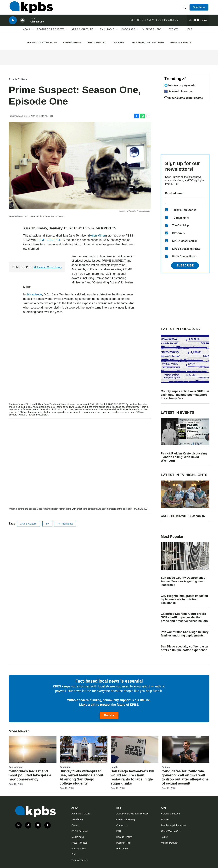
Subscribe (185, 265)
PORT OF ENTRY (97, 42)
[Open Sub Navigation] (33, 33)
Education (65, 767)
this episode (34, 294)
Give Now (200, 8)
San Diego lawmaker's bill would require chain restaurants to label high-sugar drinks (132, 777)
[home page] (30, 9)
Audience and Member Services (132, 814)
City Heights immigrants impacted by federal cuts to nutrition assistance (184, 599)
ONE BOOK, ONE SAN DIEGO (148, 42)
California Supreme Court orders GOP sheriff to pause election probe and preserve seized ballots (184, 617)
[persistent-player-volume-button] (22, 24)
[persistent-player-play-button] (13, 24)
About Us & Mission (81, 814)
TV (47, 524)
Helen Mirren (98, 236)
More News (19, 731)
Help (189, 33)
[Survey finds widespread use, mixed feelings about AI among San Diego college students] (84, 749)
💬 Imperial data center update (184, 98)
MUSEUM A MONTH (181, 42)
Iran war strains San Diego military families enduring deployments (185, 634)
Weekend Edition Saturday (166, 23)
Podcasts (128, 33)
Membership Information (173, 825)
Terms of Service (80, 860)
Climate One (37, 25)
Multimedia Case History (47, 267)
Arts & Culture (82, 33)
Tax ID (164, 837)
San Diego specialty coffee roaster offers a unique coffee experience (185, 648)
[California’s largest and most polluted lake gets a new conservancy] (33, 749)
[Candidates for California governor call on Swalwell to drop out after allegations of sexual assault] (186, 749)
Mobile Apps (78, 837)
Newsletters (77, 819)
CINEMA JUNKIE (72, 42)
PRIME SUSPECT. (49, 240)
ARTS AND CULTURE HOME (42, 42)
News (26, 33)
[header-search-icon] (185, 9)
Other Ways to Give (171, 831)
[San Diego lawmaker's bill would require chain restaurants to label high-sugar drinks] (135, 749)
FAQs (119, 831)
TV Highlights (65, 524)
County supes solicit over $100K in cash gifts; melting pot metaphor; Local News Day (185, 395)
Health (114, 767)
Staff (74, 854)
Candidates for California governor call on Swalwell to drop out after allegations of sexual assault (185, 777)
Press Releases (79, 843)
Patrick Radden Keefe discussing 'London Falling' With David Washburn (184, 457)
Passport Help (123, 843)
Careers (76, 825)
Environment (16, 767)
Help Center (122, 849)
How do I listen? (124, 837)
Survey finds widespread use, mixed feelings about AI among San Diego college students (81, 777)
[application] (80, 362)
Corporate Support (170, 814)
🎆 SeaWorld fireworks (178, 91)
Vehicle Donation (170, 843)
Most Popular (173, 537)
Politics (166, 767)
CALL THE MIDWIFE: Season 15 (183, 516)
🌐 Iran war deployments (180, 85)
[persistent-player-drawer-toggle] (198, 23)
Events (174, 33)
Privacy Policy (79, 849)
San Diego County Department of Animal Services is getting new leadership (184, 581)
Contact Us (122, 825)
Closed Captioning (126, 819)
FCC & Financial (80, 831)
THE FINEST (119, 42)
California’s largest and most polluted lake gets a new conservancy (30, 775)
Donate (109, 715)
